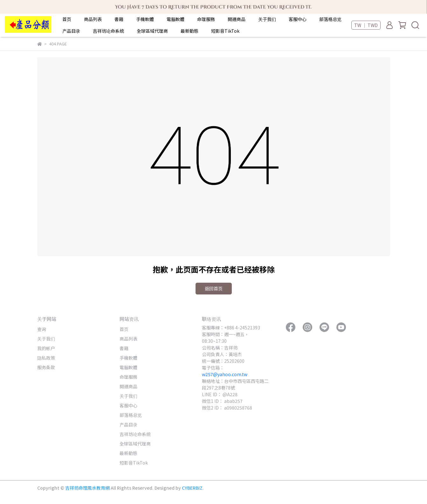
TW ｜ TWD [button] (366, 25)
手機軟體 (145, 19)
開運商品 (237, 19)
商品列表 (93, 19)
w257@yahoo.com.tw (225, 374)
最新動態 (189, 31)
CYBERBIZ (192, 488)
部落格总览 (330, 19)
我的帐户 (46, 348)
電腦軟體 (176, 19)
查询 (42, 329)
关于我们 (267, 19)
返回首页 (214, 288)
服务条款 (46, 367)
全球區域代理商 (152, 31)
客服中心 (298, 19)
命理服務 (206, 19)
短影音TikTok (225, 31)
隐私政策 (46, 358)
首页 (67, 19)
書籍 (119, 19)
